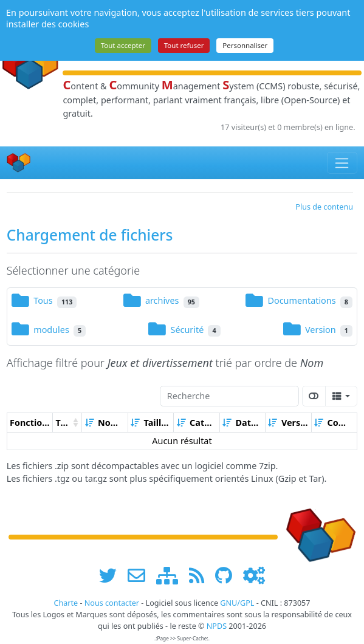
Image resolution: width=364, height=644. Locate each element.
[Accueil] (19, 163)
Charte (66, 603)
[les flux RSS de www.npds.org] (201, 575)
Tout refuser (184, 45)
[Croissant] (89, 423)
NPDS (217, 626)
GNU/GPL (237, 603)
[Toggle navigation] (342, 163)
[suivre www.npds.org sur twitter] (112, 575)
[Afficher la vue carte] (314, 396)
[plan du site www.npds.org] (171, 575)
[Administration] (254, 575)
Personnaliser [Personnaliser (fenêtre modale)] (245, 45)
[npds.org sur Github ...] (228, 575)
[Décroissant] (265, 423)
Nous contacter (112, 603)
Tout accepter (123, 45)
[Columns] (341, 396)
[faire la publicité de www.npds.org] (141, 575)
